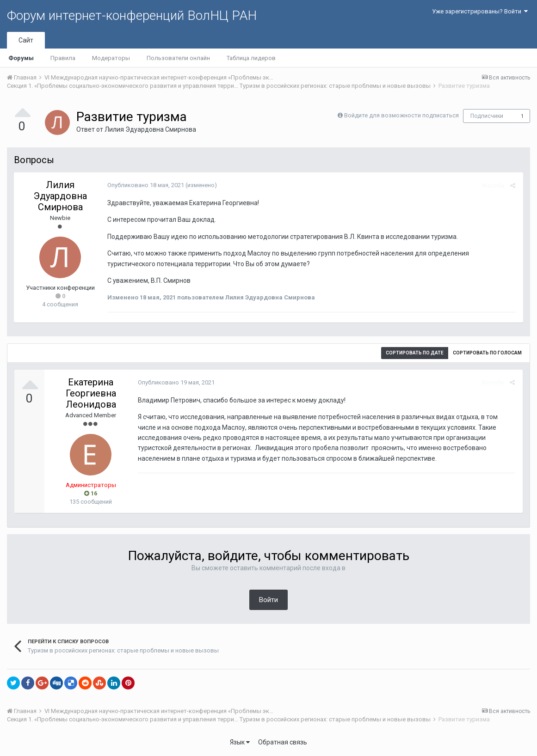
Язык (240, 742)
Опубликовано (145, 185)
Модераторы (111, 58)
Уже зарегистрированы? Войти (480, 11)
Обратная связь (283, 742)
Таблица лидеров (251, 58)
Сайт (26, 40)
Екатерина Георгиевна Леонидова (91, 393)
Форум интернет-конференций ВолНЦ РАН (132, 15)
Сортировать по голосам (487, 353)
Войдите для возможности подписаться (401, 115)
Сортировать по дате (415, 353)
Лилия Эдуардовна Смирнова (150, 129)
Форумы (21, 58)
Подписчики (487, 116)
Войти (268, 600)
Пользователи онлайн (178, 58)
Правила (63, 58)
